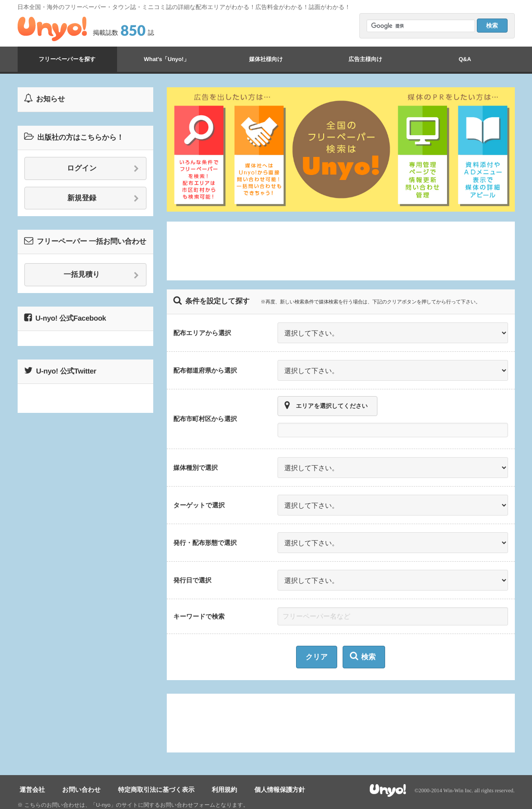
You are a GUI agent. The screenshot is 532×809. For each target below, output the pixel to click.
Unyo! (52, 29)
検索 (363, 641)
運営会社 (30, 773)
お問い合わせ (75, 773)
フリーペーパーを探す (67, 59)
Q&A (465, 59)
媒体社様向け (266, 59)
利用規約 (209, 773)
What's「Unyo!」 (167, 59)
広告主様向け (365, 59)
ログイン (103, 169)
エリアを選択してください (326, 400)
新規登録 (103, 199)
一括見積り (101, 275)
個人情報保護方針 (260, 773)
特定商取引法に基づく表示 (146, 773)
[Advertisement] (341, 251)
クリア (317, 641)
